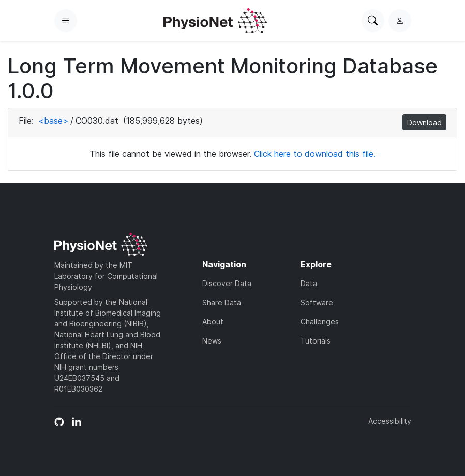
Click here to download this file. (315, 154)
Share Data (222, 302)
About (213, 322)
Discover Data (227, 283)
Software (317, 302)
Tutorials (316, 341)
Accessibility (390, 421)
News (212, 341)
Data (309, 283)
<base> (53, 121)
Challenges (320, 322)
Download (424, 122)
